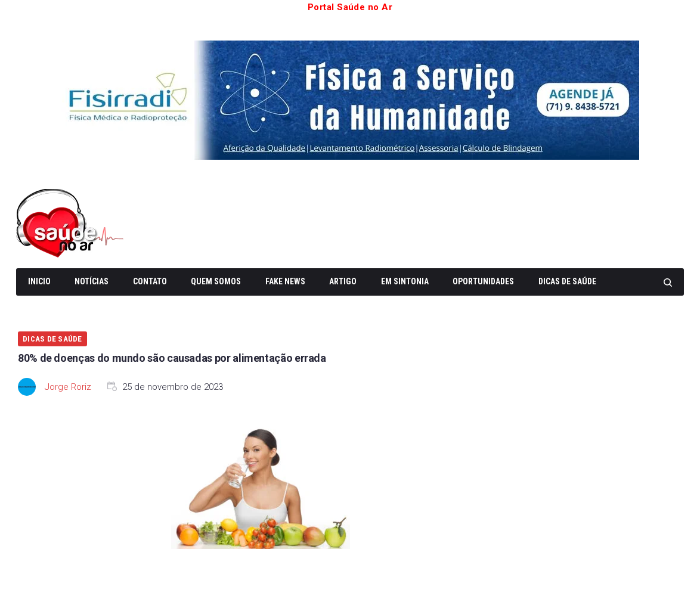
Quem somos (216, 281)
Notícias (92, 281)
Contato (150, 281)
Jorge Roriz (68, 387)
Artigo (343, 281)
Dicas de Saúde (567, 281)
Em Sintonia (405, 281)
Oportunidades (483, 281)
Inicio (39, 281)
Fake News (285, 281)
